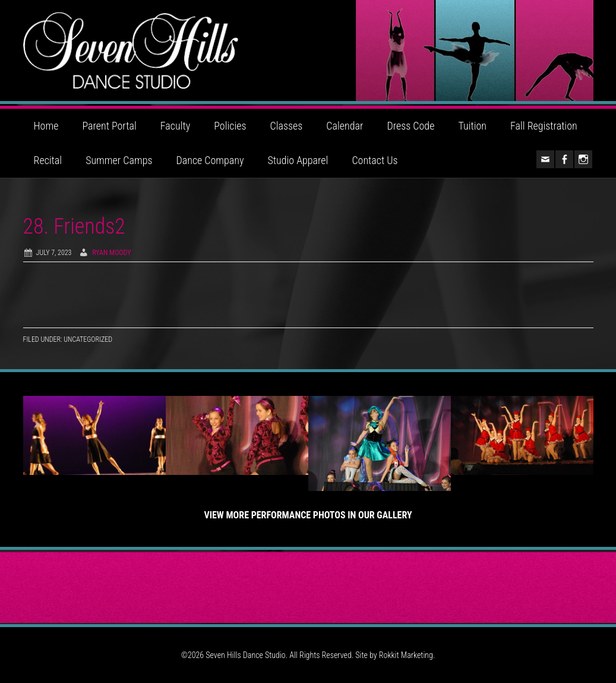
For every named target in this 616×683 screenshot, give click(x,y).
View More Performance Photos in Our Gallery (308, 515)
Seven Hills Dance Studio (308, 51)
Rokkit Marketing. (407, 655)
